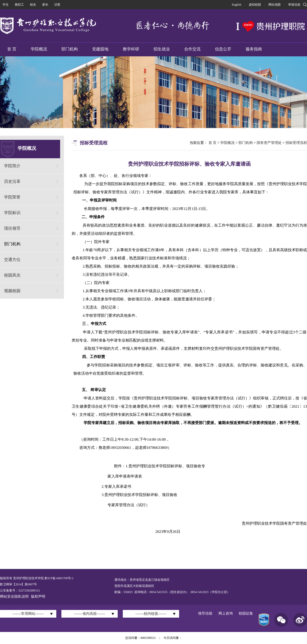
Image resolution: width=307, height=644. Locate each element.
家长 (45, 5)
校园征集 (246, 613)
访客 (57, 5)
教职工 (19, 5)
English (237, 5)
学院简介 (12, 166)
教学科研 (131, 49)
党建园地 (100, 49)
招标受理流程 (296, 143)
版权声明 (38, 597)
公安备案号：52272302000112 (20, 590)
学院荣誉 (12, 197)
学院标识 (12, 213)
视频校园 (12, 291)
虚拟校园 (255, 5)
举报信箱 (294, 5)
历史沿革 (12, 181)
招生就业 (162, 49)
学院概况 (39, 49)
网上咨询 (226, 613)
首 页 (12, 49)
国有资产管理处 (269, 143)
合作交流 (192, 49)
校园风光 (12, 275)
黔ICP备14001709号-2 (59, 578)
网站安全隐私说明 (14, 597)
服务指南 (254, 49)
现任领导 (12, 228)
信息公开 (223, 49)
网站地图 (275, 5)
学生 (6, 5)
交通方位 (12, 260)
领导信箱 (205, 613)
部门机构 (70, 49)
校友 (33, 5)
